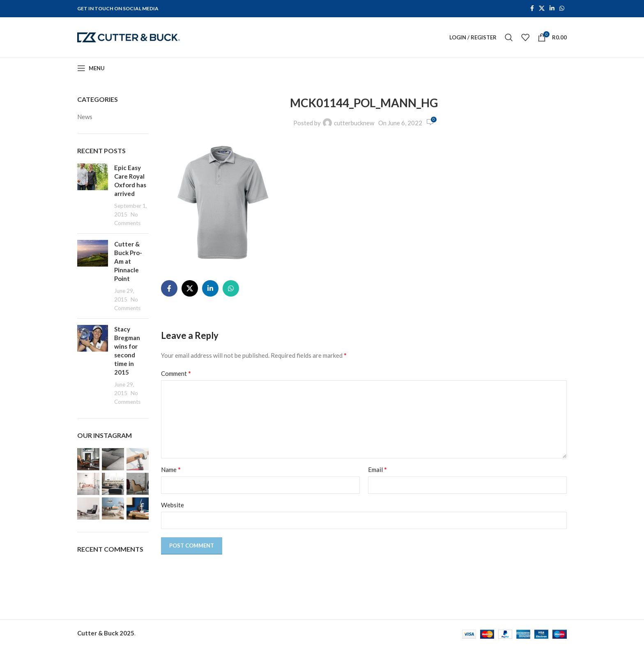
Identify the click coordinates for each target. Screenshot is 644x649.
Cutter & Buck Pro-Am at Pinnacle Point (128, 264)
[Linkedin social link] (552, 9)
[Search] (509, 39)
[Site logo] (129, 38)
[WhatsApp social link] (562, 9)
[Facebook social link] (532, 9)
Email (377, 472)
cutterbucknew (354, 125)
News (85, 119)
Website (172, 507)
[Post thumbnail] (93, 198)
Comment (176, 376)
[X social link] (542, 9)
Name (171, 472)
